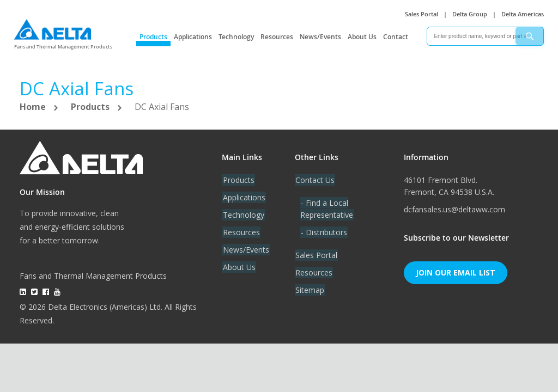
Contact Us (314, 180)
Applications (193, 37)
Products (153, 37)
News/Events (320, 37)
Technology (236, 37)
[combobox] (485, 36)
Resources (277, 37)
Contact (396, 37)
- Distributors (323, 232)
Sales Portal (421, 14)
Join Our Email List (456, 272)
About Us (362, 37)
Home (34, 107)
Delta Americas (523, 14)
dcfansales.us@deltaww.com (454, 209)
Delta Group (470, 14)
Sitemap (309, 290)
